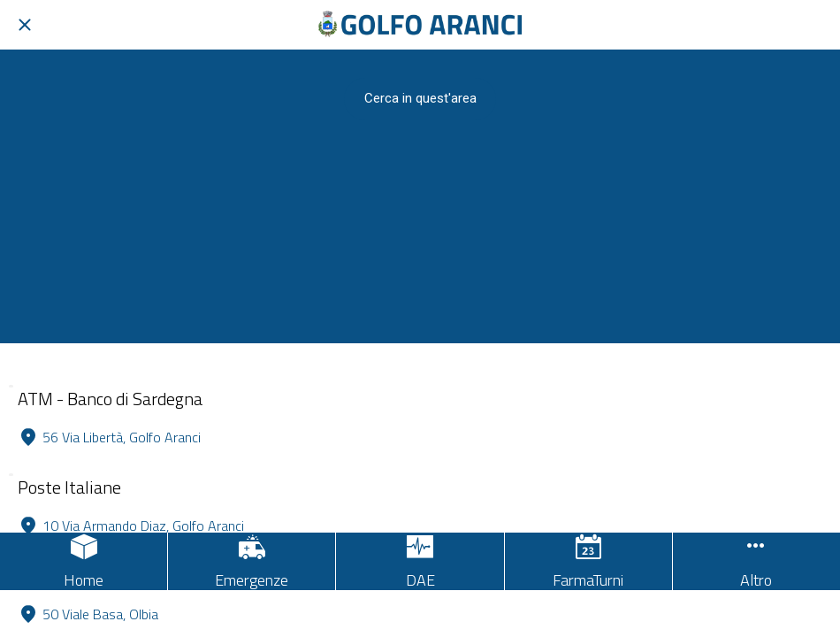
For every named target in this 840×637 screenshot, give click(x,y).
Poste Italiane (69, 487)
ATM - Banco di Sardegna (110, 399)
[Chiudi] (25, 25)
